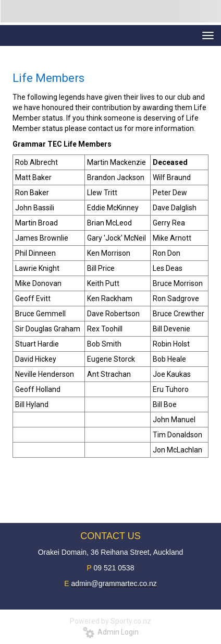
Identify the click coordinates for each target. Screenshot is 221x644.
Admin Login (111, 632)
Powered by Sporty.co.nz (110, 621)
